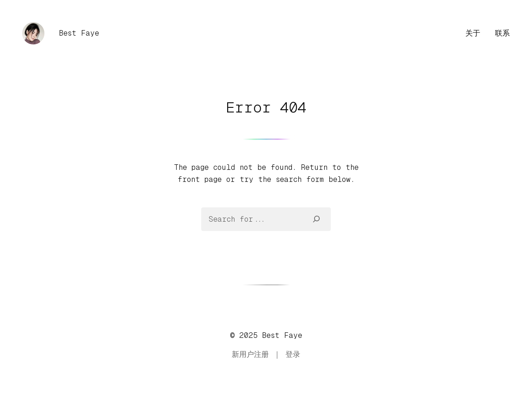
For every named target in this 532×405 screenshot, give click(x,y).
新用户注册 (250, 354)
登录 (293, 354)
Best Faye (79, 33)
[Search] (317, 219)
